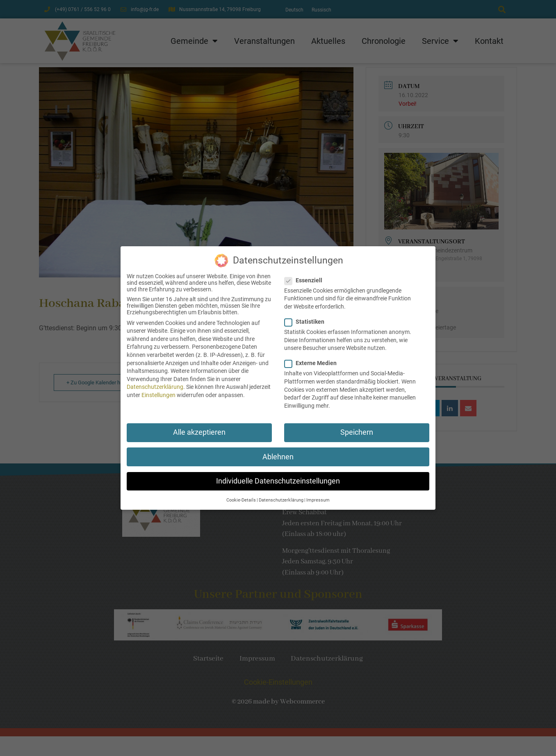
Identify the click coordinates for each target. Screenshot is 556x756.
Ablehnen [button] (278, 452)
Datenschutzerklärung (155, 381)
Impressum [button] (318, 495)
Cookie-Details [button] (241, 495)
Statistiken (307, 316)
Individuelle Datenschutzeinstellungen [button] (278, 476)
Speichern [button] (357, 427)
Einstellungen (158, 390)
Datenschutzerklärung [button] (281, 495)
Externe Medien (313, 358)
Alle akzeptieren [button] (199, 427)
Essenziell (306, 275)
